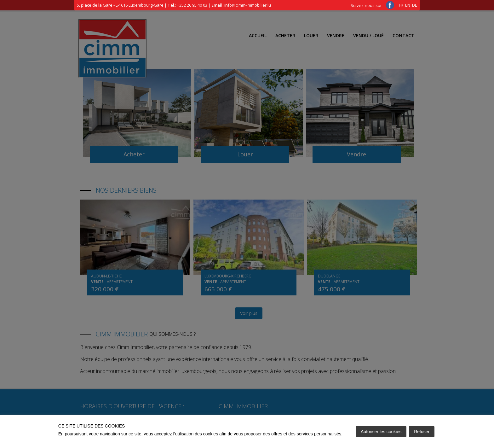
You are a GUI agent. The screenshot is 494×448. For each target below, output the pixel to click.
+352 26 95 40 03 (192, 5)
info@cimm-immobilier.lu (248, 5)
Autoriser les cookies (381, 432)
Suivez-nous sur (372, 5)
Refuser (422, 432)
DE (415, 5)
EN (408, 5)
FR (401, 5)
